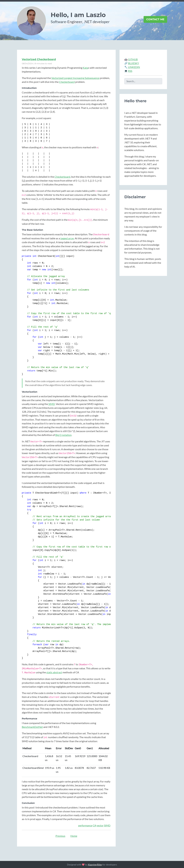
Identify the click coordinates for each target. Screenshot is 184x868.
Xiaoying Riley (95, 865)
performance (85, 825)
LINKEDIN (134, 67)
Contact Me (155, 19)
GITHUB (133, 59)
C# (94, 825)
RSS (130, 71)
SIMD (52, 404)
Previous (60, 836)
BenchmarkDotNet (32, 727)
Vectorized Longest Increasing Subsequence (75, 78)
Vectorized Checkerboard (39, 59)
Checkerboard (67, 82)
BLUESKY (133, 63)
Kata (85, 68)
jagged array (67, 238)
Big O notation (63, 435)
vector (100, 825)
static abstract (54, 672)
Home (74, 836)
